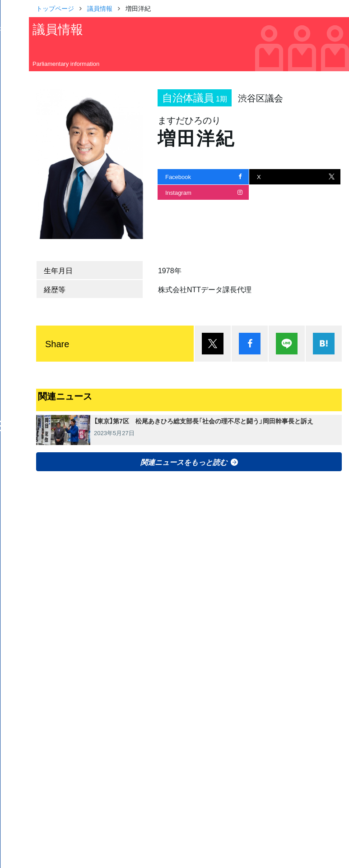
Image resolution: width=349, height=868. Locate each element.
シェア (250, 344)
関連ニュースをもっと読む (184, 462)
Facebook (178, 177)
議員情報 (100, 8)
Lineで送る (287, 344)
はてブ (324, 344)
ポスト (213, 344)
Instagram (178, 192)
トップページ (55, 8)
